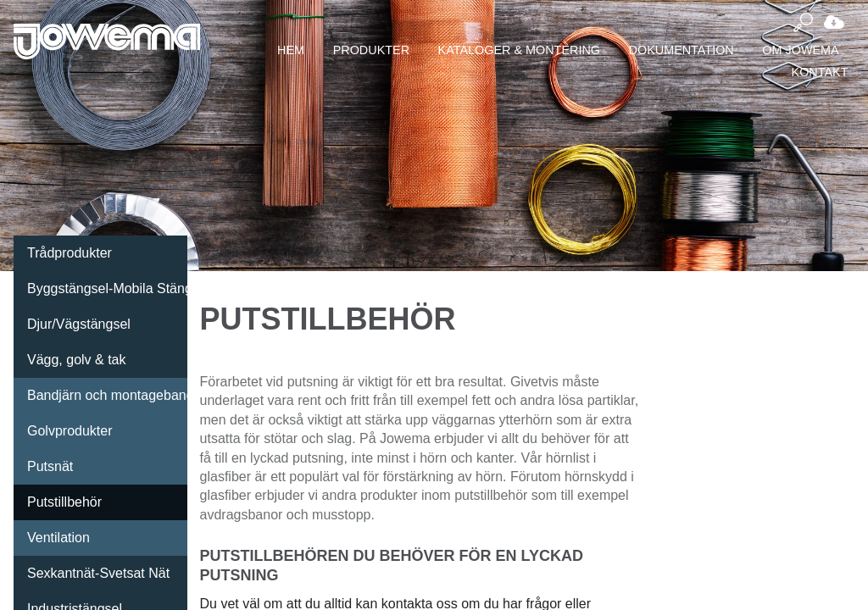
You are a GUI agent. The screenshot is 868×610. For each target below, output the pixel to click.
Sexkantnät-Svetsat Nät (98, 573)
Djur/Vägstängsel (79, 324)
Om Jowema (800, 50)
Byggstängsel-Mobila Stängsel (107, 288)
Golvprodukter (70, 431)
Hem (291, 50)
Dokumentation (682, 50)
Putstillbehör (64, 502)
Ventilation (58, 538)
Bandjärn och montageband (107, 395)
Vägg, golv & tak (77, 360)
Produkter (371, 50)
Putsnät (50, 466)
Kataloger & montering (519, 50)
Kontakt (820, 72)
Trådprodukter (70, 253)
